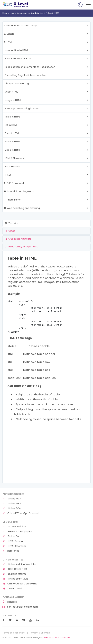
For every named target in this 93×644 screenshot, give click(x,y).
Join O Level (12, 589)
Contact (10, 602)
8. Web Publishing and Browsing (22, 208)
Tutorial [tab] (11, 223)
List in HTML (11, 125)
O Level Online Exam (16, 5)
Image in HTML (13, 100)
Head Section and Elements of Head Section (30, 67)
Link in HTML (11, 92)
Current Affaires (14, 574)
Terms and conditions (14, 633)
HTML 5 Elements (14, 158)
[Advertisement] (46, 456)
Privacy (34, 633)
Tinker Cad (11, 536)
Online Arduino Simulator (19, 564)
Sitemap (45, 633)
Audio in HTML (12, 142)
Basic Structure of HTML (18, 59)
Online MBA (12, 504)
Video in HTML (12, 150)
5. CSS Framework (14, 183)
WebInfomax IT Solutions (57, 637)
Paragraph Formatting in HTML (22, 108)
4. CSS (8, 175)
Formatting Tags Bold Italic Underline (25, 75)
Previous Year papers (17, 532)
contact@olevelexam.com (20, 607)
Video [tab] (10, 231)
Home (6, 13)
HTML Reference (14, 546)
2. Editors (9, 34)
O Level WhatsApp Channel (20, 513)
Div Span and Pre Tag (17, 84)
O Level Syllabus (14, 527)
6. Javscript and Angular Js (19, 191)
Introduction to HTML (16, 50)
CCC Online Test (15, 569)
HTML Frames (12, 167)
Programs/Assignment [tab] (21, 247)
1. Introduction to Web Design (21, 26)
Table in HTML (12, 117)
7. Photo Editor (12, 200)
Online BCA (12, 508)
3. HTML (8, 42)
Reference (11, 551)
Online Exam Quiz (15, 579)
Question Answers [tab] (18, 239)
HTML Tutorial (13, 541)
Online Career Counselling (20, 584)
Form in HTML (12, 133)
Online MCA (12, 499)
